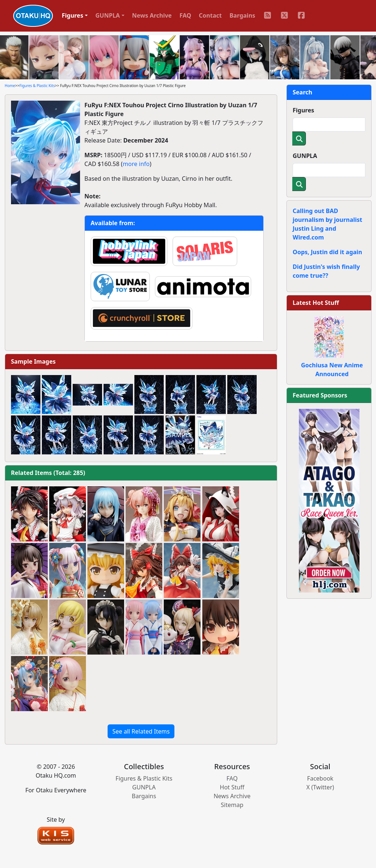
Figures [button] (73, 15)
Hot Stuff (232, 787)
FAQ (185, 15)
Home (10, 86)
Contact (210, 15)
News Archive (152, 15)
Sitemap (232, 805)
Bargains (242, 15)
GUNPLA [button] (108, 15)
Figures (303, 110)
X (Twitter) (320, 787)
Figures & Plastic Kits (37, 86)
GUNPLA (305, 156)
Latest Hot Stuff (316, 303)
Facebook (320, 778)
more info (136, 164)
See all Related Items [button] (141, 731)
